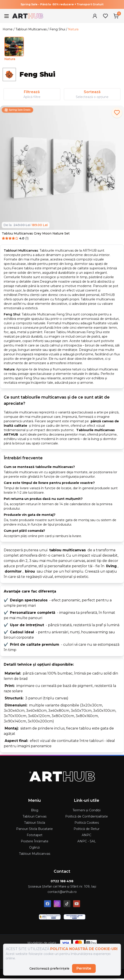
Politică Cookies (87, 823)
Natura (73, 29)
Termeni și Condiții (87, 810)
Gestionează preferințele (49, 968)
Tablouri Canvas (34, 816)
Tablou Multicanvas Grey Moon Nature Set (36, 233)
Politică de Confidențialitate (87, 816)
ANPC (87, 835)
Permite (84, 968)
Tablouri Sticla (35, 823)
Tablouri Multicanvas (31, 29)
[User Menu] (95, 16)
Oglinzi (34, 847)
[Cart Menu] (116, 16)
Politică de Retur (87, 829)
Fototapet (35, 835)
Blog (35, 810)
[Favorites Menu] (105, 16)
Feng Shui (57, 29)
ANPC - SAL (87, 841)
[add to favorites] (117, 113)
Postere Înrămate (35, 841)
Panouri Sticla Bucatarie (34, 829)
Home (8, 29)
